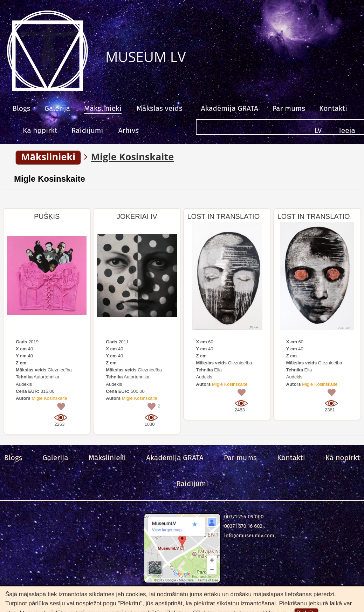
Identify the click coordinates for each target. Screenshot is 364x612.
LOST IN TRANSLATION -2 (230, 216)
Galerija (57, 108)
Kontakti (333, 108)
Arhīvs (129, 130)
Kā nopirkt (40, 130)
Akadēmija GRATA (229, 108)
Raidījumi (87, 130)
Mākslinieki (103, 108)
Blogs (21, 108)
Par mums (289, 108)
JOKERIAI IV (137, 216)
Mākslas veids (160, 108)
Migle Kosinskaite (50, 179)
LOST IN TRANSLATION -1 (320, 216)
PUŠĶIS (47, 216)
